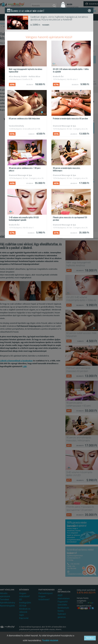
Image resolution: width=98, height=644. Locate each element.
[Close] (89, 11)
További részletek (50, 640)
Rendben (90, 638)
